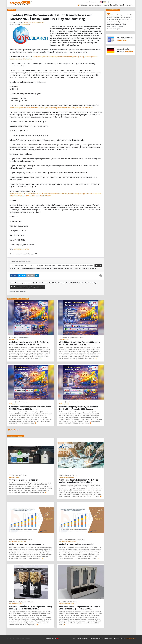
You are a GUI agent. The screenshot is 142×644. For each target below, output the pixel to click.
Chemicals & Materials (22, 402)
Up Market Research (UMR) (67, 604)
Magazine (122, 5)
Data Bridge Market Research (18, 542)
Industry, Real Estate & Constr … (75, 338)
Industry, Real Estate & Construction (34, 22)
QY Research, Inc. (25, 24)
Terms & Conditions (96, 638)
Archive (116, 5)
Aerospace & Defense (72, 475)
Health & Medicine (21, 475)
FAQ (74, 638)
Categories (84, 5)
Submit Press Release (96, 5)
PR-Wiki (88, 2)
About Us (130, 5)
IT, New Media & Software (23, 338)
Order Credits (108, 5)
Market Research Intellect (67, 477)
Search (128, 2)
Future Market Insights (16, 604)
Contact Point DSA (108, 638)
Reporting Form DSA (119, 638)
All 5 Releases (14, 430)
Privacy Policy (86, 638)
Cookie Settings (130, 638)
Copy (98, 266)
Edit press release (37, 287)
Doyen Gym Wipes (14, 477)
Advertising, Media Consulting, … (25, 540)
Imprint (94, 2)
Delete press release (19, 287)
